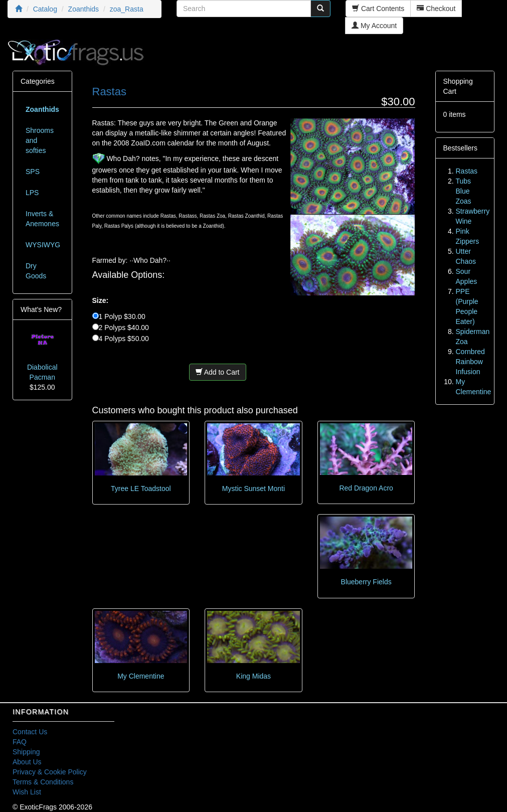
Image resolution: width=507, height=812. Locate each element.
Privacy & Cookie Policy (50, 772)
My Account (374, 26)
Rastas (467, 171)
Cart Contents (378, 9)
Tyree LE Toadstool (141, 489)
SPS (33, 172)
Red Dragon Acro (366, 488)
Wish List (27, 792)
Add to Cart (218, 372)
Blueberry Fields (366, 582)
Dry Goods (36, 271)
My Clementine (141, 676)
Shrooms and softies (40, 140)
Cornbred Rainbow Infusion (470, 362)
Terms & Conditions (43, 782)
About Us (27, 762)
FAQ (20, 742)
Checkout (436, 9)
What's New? (41, 309)
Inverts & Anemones (42, 219)
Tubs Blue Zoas (464, 191)
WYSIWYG (43, 245)
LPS (32, 193)
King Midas (253, 676)
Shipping (26, 752)
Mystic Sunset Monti (253, 489)
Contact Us (30, 732)
